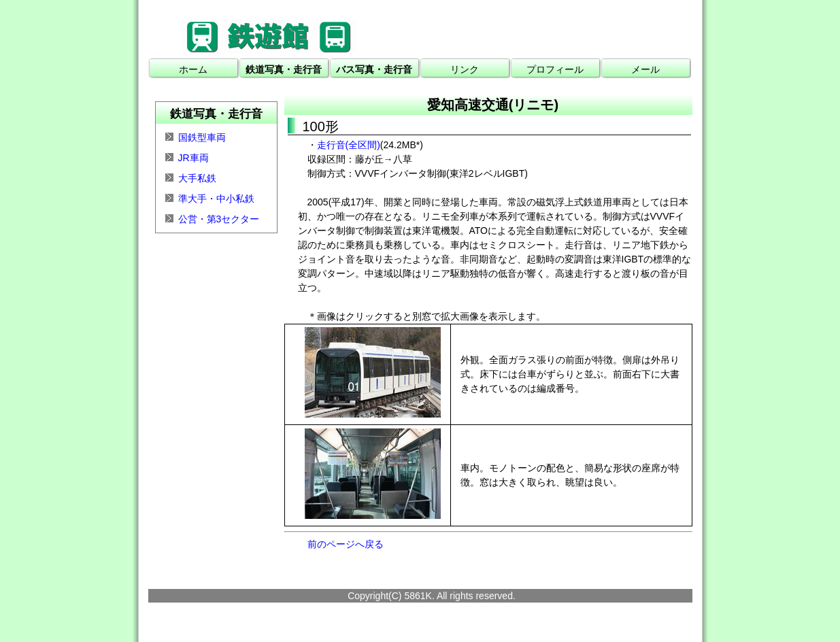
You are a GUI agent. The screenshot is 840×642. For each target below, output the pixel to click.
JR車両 (194, 158)
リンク (465, 69)
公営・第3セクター (219, 219)
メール (645, 69)
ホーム (193, 69)
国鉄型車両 (202, 137)
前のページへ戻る (346, 544)
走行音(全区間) (349, 145)
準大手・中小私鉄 (216, 199)
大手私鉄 (197, 178)
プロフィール (555, 69)
